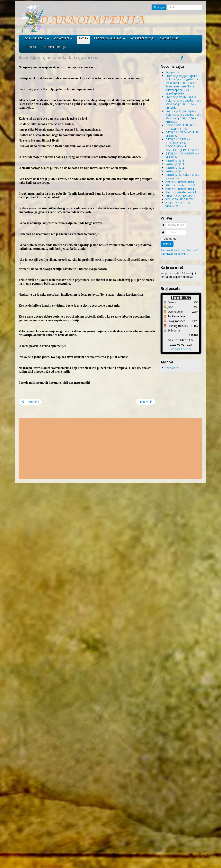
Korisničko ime (165, 223)
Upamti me (170, 239)
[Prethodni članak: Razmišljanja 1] (30, 402)
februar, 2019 (174, 368)
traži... (167, 5)
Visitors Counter (181, 349)
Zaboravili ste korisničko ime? (179, 250)
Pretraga (159, 7)
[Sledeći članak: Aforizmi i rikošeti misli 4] (146, 402)
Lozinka (165, 231)
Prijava (167, 244)
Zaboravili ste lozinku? (174, 254)
